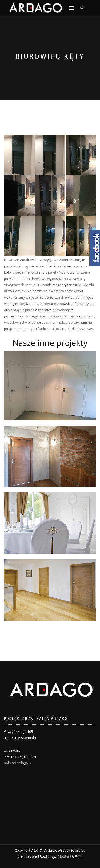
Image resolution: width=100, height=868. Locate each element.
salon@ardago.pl (18, 763)
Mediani (64, 856)
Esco (79, 856)
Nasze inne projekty (50, 343)
